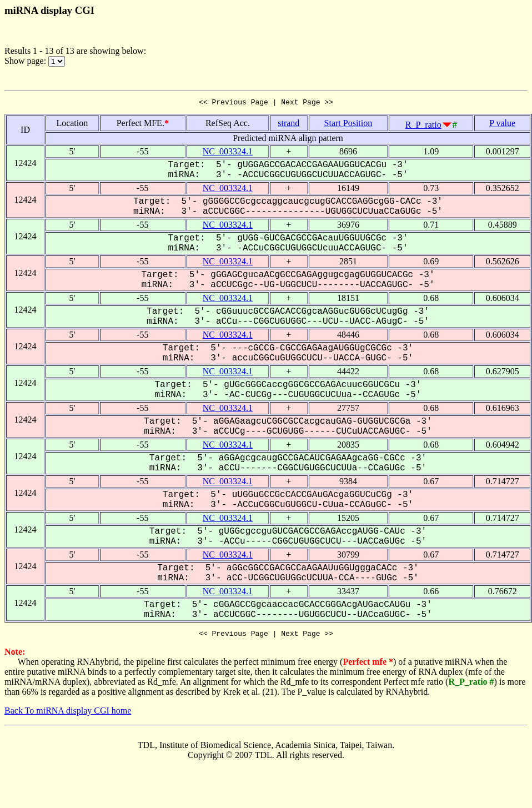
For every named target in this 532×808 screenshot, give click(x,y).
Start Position (348, 125)
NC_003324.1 (228, 153)
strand (288, 125)
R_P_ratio (423, 126)
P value (502, 125)
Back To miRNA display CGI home (68, 714)
